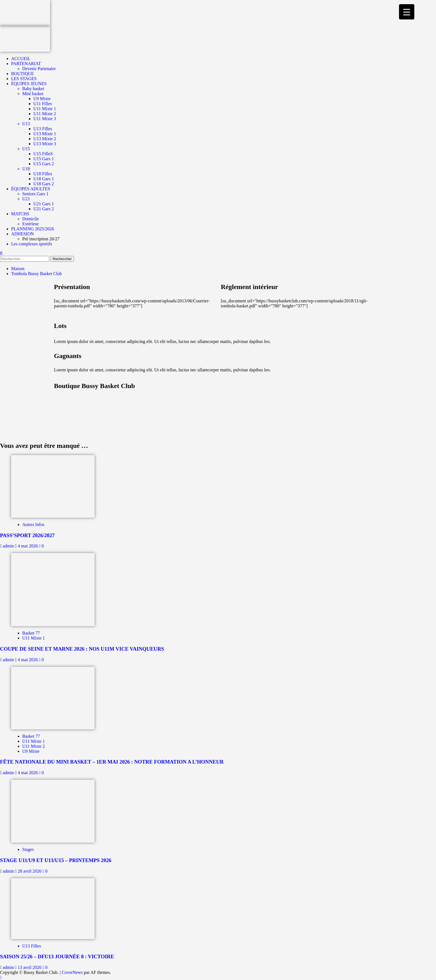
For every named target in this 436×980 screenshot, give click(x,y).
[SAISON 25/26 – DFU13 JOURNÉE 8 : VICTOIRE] (53, 908)
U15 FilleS (43, 154)
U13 (26, 124)
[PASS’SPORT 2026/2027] (53, 486)
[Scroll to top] (1, 977)
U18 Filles (43, 174)
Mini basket (33, 94)
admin (9, 546)
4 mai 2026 (28, 546)
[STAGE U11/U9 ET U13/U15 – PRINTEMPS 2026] (53, 811)
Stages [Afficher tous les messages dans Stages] (28, 849)
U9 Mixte (42, 99)
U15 (26, 149)
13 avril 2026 (30, 967)
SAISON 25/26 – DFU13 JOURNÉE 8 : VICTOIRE (57, 956)
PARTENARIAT (26, 64)
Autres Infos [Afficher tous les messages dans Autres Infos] (33, 524)
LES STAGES (24, 79)
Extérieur (31, 224)
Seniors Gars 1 (35, 194)
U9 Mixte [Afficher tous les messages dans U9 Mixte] (31, 751)
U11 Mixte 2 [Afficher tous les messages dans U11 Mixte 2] (34, 746)
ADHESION (23, 234)
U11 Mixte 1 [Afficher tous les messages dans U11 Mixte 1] (34, 638)
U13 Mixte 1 (45, 134)
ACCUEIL (21, 59)
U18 (26, 169)
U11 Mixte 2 (45, 114)
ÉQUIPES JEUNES (29, 84)
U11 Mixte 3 (45, 119)
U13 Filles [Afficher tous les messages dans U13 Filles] (32, 946)
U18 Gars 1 (44, 179)
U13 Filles (43, 129)
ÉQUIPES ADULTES (31, 189)
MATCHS (20, 214)
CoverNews (72, 972)
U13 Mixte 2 (45, 139)
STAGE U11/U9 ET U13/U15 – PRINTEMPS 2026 (56, 860)
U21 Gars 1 (44, 204)
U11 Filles (43, 104)
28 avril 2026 (30, 871)
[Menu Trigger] (407, 12)
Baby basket (33, 89)
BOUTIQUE (23, 74)
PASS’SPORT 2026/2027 (27, 535)
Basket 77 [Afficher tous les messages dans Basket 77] (31, 633)
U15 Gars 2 (44, 164)
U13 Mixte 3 (45, 144)
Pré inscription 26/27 (41, 239)
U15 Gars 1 (44, 159)
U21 (26, 199)
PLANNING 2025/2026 (33, 229)
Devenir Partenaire (39, 69)
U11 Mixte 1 (45, 109)
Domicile (31, 219)
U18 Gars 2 (44, 184)
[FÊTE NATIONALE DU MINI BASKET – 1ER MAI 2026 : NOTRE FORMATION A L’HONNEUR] (53, 698)
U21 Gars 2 (44, 209)
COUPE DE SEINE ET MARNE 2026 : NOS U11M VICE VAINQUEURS (82, 649)
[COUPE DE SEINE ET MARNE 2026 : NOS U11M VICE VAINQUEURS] (53, 589)
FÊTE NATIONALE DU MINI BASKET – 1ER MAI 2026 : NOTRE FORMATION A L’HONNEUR (112, 762)
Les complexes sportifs (32, 244)
